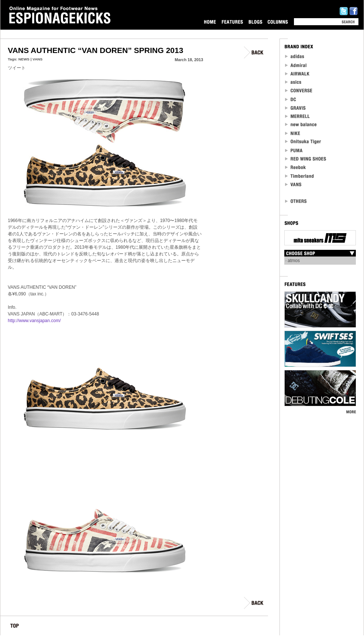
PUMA (294, 150)
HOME (210, 22)
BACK (254, 52)
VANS (38, 59)
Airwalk (297, 74)
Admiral (296, 65)
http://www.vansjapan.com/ (34, 321)
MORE (351, 412)
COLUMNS (278, 22)
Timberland (300, 176)
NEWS (24, 59)
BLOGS (255, 22)
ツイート (17, 68)
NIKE (293, 133)
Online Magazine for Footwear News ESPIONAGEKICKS (60, 15)
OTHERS (296, 201)
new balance (301, 125)
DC (291, 99)
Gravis (295, 108)
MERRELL (298, 116)
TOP (15, 627)
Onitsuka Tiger (303, 142)
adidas (295, 57)
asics (293, 82)
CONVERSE (299, 91)
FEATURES (232, 22)
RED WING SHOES (306, 159)
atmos (294, 261)
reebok (296, 167)
